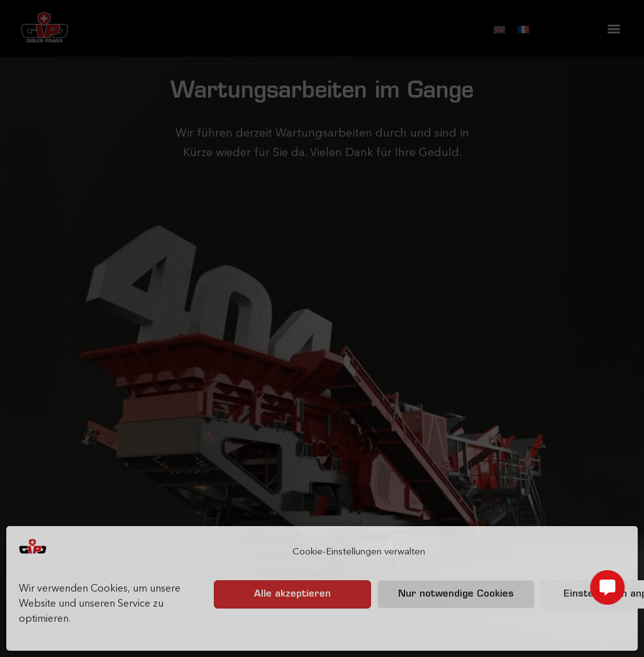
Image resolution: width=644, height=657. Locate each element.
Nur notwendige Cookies (456, 594)
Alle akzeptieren (292, 594)
